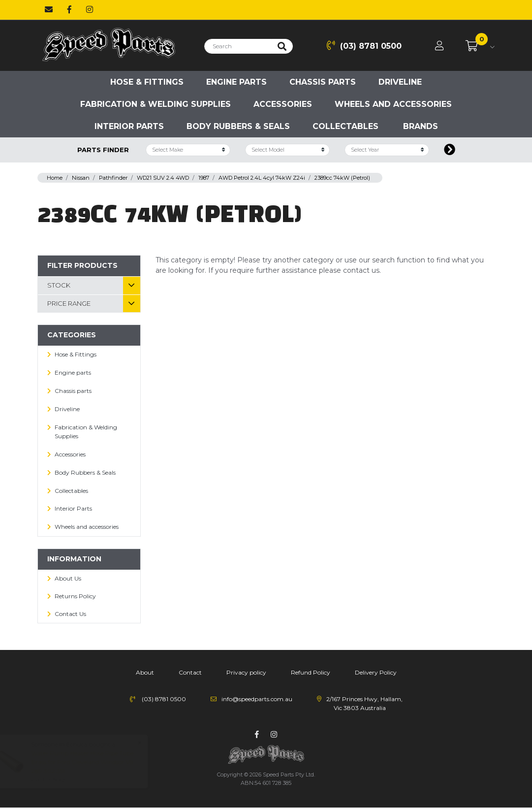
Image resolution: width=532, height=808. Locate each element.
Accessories (283, 104)
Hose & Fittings (147, 82)
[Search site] (282, 46)
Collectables (345, 126)
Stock (59, 285)
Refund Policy (311, 672)
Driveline (400, 82)
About (145, 672)
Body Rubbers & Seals (238, 126)
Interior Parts (129, 126)
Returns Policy (75, 596)
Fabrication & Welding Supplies (156, 104)
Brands (421, 126)
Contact (190, 672)
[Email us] (49, 10)
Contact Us (70, 614)
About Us (68, 578)
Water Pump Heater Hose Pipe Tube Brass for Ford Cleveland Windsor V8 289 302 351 (92, 762)
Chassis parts (323, 82)
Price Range (69, 303)
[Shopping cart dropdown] (480, 46)
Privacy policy (246, 672)
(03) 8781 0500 (364, 46)
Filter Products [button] (82, 265)
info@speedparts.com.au (257, 699)
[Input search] (238, 46)
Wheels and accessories (393, 104)
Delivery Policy (376, 672)
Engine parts (236, 82)
